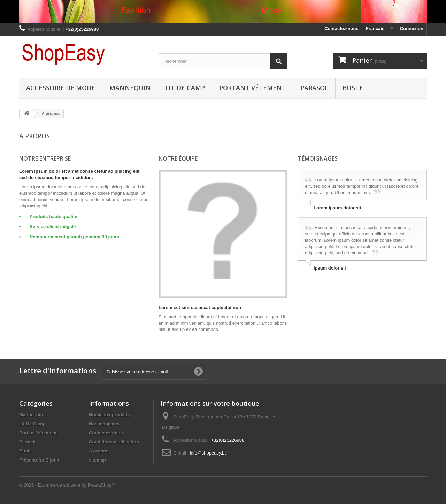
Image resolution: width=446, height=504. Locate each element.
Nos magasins (104, 424)
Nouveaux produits (109, 415)
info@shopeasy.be (209, 453)
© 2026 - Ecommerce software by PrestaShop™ (68, 485)
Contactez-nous (341, 28)
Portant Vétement (253, 88)
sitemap (97, 460)
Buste (353, 88)
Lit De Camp (185, 88)
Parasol (314, 88)
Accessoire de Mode (61, 88)
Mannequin (130, 88)
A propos (99, 451)
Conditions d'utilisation (114, 442)
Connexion (412, 28)
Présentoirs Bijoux (39, 460)
